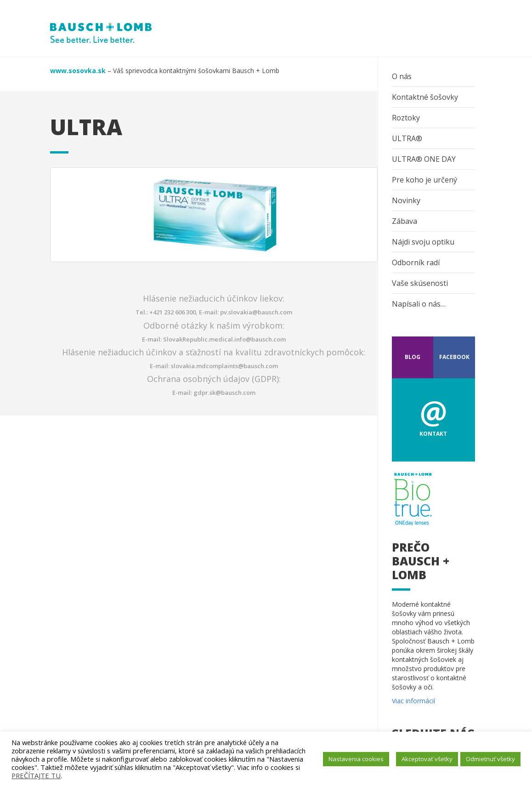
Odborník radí (416, 262)
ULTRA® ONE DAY (424, 159)
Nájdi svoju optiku (423, 242)
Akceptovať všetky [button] (427, 759)
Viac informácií (413, 701)
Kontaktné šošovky (425, 97)
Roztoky (406, 118)
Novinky (406, 200)
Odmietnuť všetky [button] (490, 759)
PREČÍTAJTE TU (36, 775)
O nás (402, 76)
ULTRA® (407, 138)
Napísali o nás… (419, 304)
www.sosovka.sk (78, 71)
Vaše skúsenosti (420, 283)
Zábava (405, 221)
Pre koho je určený (424, 180)
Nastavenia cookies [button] (356, 759)
